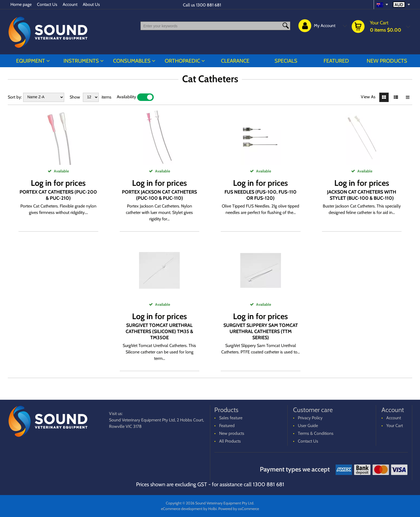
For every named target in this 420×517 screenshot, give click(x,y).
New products (387, 61)
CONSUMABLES (132, 61)
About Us (91, 4)
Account (70, 4)
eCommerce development (182, 509)
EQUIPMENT (31, 61)
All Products (230, 441)
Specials (286, 61)
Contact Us (47, 4)
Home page (21, 4)
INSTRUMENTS (81, 61)
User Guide (308, 426)
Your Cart (395, 426)
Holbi (212, 509)
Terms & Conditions (316, 433)
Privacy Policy (310, 418)
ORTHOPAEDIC (182, 61)
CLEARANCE (235, 61)
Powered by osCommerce (239, 509)
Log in (41, 183)
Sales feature (231, 418)
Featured (336, 61)
